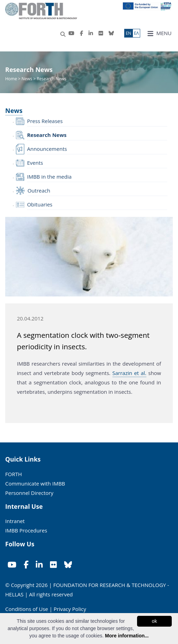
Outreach (39, 190)
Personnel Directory (29, 493)
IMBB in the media (49, 177)
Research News (47, 135)
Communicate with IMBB (35, 483)
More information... (127, 636)
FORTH (14, 474)
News (27, 79)
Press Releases (45, 121)
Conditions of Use (27, 609)
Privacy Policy (70, 609)
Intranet (15, 521)
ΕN (128, 33)
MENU (159, 33)
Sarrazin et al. (129, 373)
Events (35, 163)
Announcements (47, 149)
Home (12, 79)
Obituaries (40, 204)
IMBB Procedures (26, 530)
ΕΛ (136, 33)
